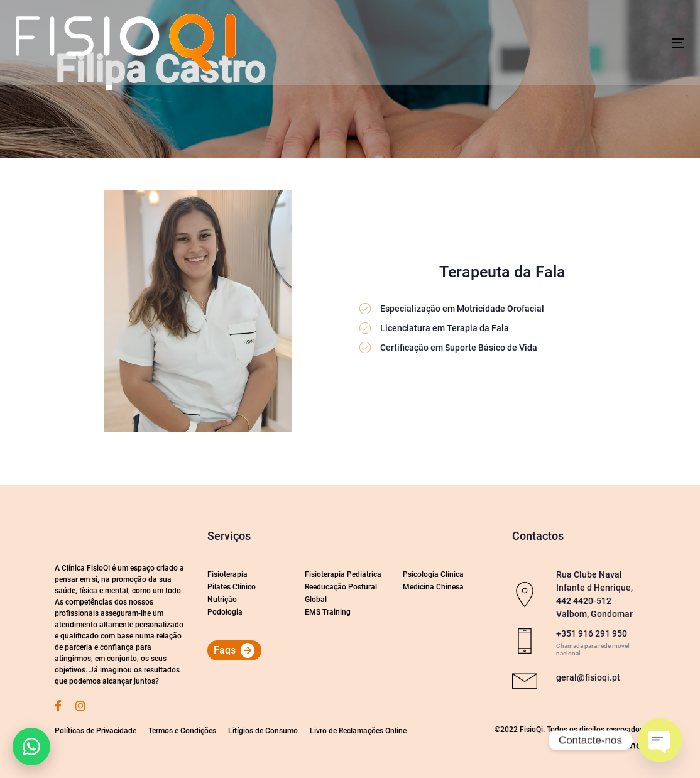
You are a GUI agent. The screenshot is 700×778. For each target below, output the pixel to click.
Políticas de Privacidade (96, 731)
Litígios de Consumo (263, 731)
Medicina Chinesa (433, 587)
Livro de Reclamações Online (358, 731)
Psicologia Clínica (433, 574)
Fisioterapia (227, 574)
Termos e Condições (182, 731)
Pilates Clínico (232, 587)
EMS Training (328, 612)
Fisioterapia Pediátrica (343, 574)
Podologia (225, 612)
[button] (31, 747)
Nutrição (222, 600)
